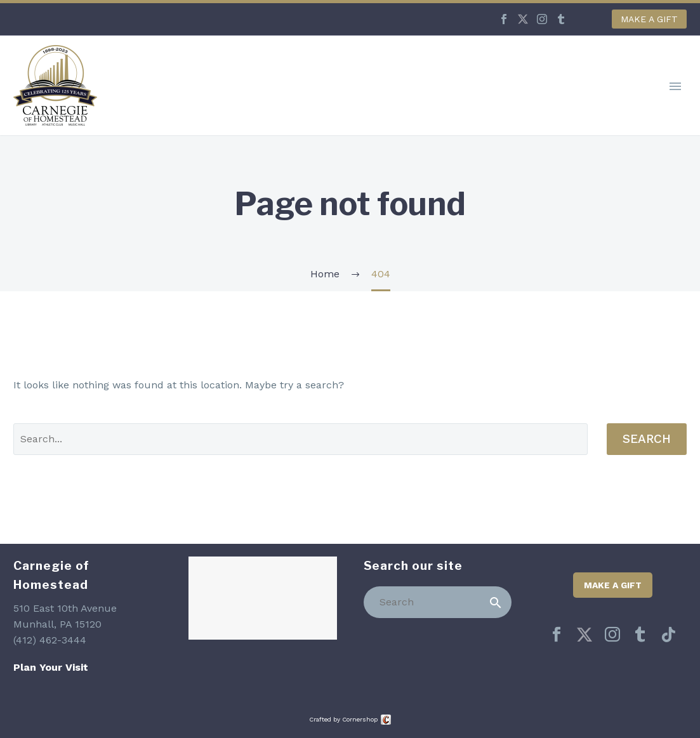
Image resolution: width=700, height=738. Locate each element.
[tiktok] (668, 635)
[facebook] (557, 635)
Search (647, 439)
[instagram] (612, 635)
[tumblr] (640, 635)
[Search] (438, 602)
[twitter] (584, 635)
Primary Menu (675, 86)
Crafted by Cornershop (343, 719)
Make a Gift (649, 19)
